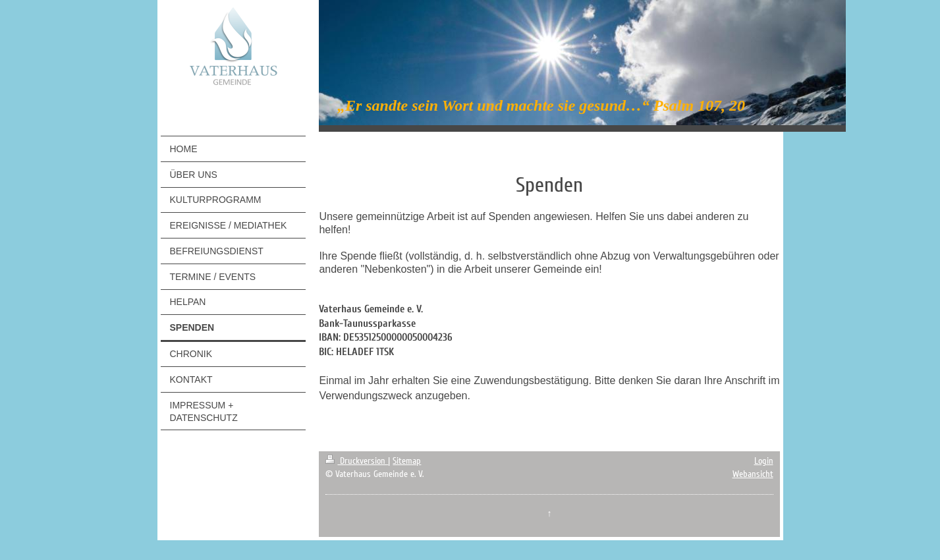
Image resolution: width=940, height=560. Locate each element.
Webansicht (753, 474)
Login (764, 461)
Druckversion (357, 461)
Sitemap (407, 461)
